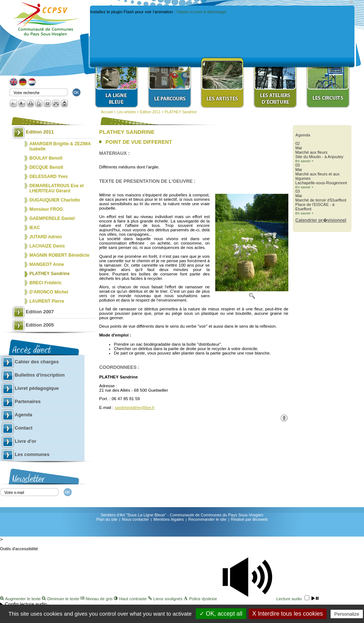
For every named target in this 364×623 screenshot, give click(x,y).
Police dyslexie (201, 599)
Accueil (107, 112)
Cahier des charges (37, 362)
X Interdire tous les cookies (288, 614)
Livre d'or (26, 441)
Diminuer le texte (61, 599)
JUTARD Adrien (46, 237)
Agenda (24, 415)
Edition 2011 (150, 112)
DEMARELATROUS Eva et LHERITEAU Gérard (57, 188)
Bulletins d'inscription (40, 375)
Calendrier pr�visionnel (321, 220)
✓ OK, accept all (221, 614)
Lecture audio (268, 599)
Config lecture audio (26, 604)
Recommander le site (207, 519)
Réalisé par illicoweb (249, 519)
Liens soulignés (166, 599)
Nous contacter (136, 519)
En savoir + (304, 161)
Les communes (32, 454)
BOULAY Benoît (46, 158)
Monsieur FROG (46, 209)
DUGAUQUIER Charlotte (55, 200)
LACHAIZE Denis (47, 246)
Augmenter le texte (21, 599)
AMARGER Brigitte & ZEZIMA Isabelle (60, 146)
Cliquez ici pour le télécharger (201, 12)
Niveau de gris (97, 599)
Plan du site (107, 519)
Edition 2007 (40, 312)
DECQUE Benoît (46, 167)
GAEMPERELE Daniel (52, 218)
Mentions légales (169, 519)
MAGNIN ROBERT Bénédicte (59, 255)
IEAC (35, 228)
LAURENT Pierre (47, 301)
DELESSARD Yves (49, 177)
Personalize (347, 614)
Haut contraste (131, 599)
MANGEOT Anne (47, 264)
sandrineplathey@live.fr (134, 408)
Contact (24, 428)
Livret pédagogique (37, 388)
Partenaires (28, 401)
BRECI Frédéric (46, 283)
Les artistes (127, 112)
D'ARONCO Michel (49, 292)
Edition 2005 (40, 325)
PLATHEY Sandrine (181, 112)
